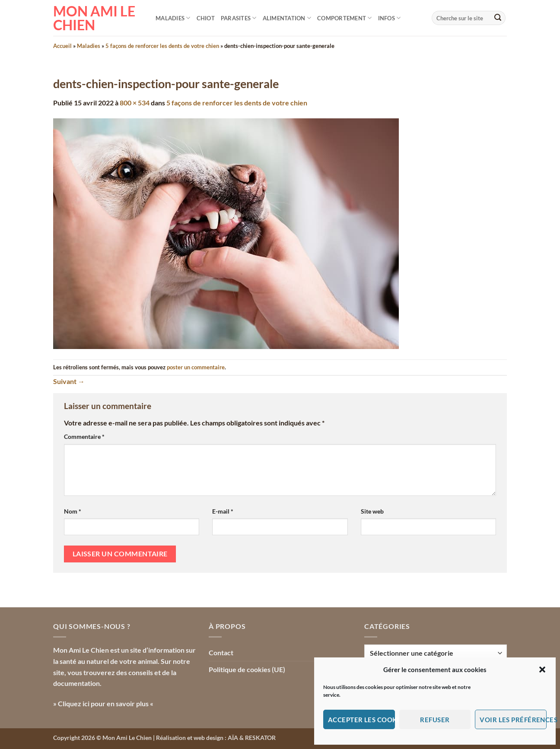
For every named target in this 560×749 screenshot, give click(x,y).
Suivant (69, 381)
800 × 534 (135, 103)
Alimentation (287, 18)
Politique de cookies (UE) (247, 669)
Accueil (62, 46)
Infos (390, 18)
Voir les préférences (513, 720)
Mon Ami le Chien (94, 18)
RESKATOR (260, 738)
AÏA (233, 738)
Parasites (239, 18)
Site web (372, 511)
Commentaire (84, 436)
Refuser (435, 720)
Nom (73, 511)
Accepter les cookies (361, 720)
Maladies (173, 18)
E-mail (223, 511)
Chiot (206, 18)
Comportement (345, 18)
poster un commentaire (196, 367)
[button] (542, 670)
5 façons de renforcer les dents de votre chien (162, 46)
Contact (221, 652)
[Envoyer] (498, 18)
